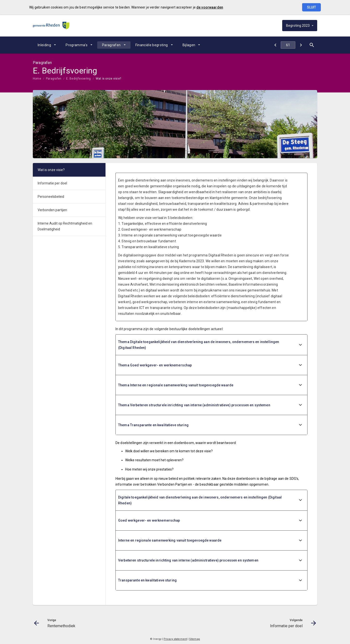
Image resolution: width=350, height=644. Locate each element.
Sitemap (195, 639)
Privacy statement (175, 639)
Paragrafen (111, 45)
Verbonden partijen (52, 210)
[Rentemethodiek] (275, 45)
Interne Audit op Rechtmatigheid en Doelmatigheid (65, 226)
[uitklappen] (300, 345)
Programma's (77, 45)
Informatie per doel (52, 183)
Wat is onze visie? (108, 79)
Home (37, 79)
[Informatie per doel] (301, 45)
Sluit (311, 7)
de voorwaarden (210, 7)
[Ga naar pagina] (288, 45)
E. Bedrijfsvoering (78, 79)
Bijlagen (189, 45)
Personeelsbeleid (51, 197)
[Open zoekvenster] (312, 45)
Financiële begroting (152, 45)
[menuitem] (47, 45)
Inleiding (44, 45)
